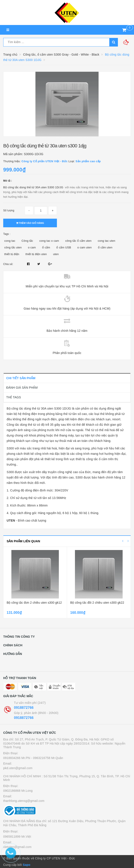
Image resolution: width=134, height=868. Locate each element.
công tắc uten (13, 247)
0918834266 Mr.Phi (17, 758)
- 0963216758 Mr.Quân (47, 758)
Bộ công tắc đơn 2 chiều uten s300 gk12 (34, 603)
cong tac (10, 241)
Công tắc (27, 241)
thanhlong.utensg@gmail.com (24, 801)
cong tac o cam (49, 241)
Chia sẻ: (8, 264)
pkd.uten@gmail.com (18, 768)
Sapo (27, 865)
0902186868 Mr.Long (18, 791)
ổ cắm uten (105, 247)
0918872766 (24, 708)
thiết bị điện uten (36, 254)
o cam (32, 247)
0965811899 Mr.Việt (17, 837)
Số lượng (9, 210)
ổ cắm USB (64, 247)
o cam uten (85, 247)
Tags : (7, 234)
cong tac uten (106, 241)
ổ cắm (46, 247)
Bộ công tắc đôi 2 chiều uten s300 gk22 (97, 603)
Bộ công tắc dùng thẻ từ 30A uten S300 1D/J (32, 187)
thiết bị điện (12, 254)
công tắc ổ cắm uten (78, 241)
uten (56, 254)
